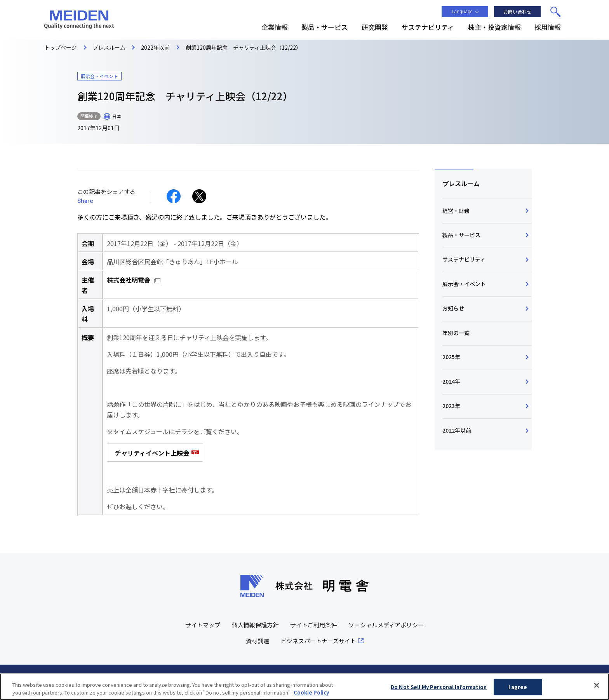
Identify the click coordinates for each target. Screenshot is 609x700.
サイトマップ (203, 625)
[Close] (597, 690)
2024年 (451, 381)
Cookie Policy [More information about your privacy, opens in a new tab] (311, 696)
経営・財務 (456, 211)
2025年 (451, 357)
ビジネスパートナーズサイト (318, 641)
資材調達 (258, 641)
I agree (518, 691)
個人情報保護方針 (255, 625)
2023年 (451, 406)
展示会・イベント (464, 284)
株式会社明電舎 (129, 280)
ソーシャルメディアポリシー (386, 625)
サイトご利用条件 (313, 625)
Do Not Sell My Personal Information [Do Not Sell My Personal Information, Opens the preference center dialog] (439, 691)
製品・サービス (461, 235)
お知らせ (453, 308)
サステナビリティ (464, 259)
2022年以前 (457, 430)
